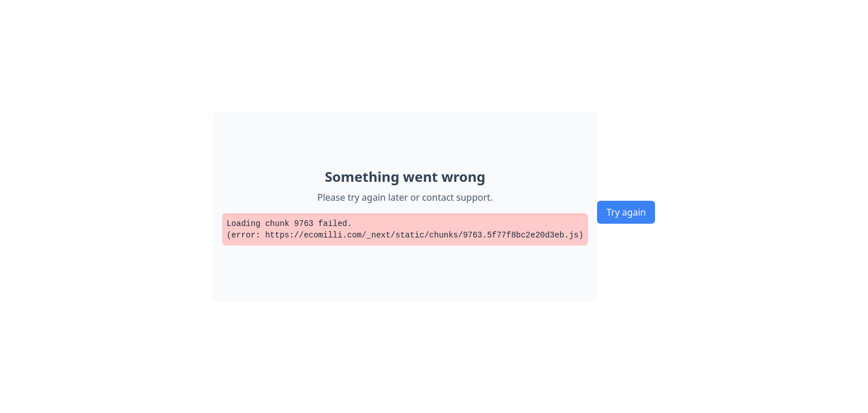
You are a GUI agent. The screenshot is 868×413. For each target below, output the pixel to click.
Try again (626, 212)
